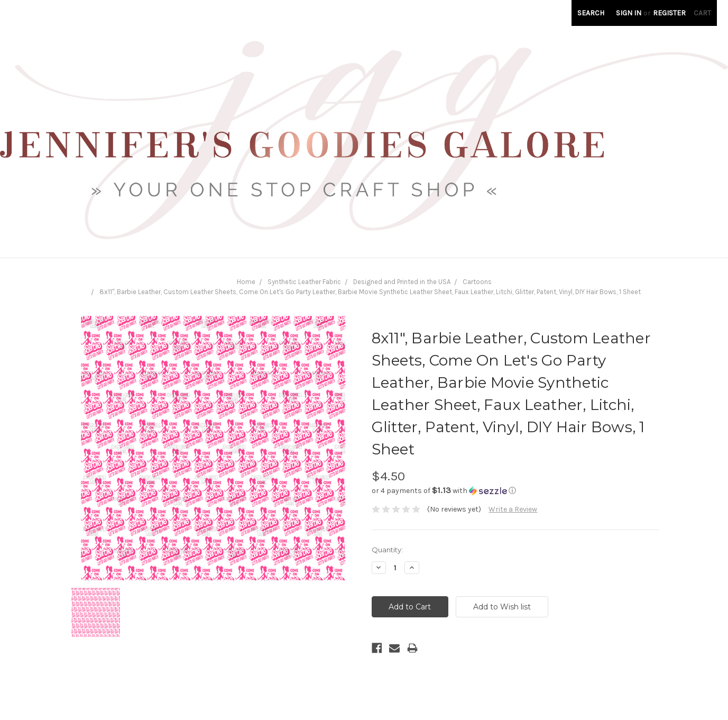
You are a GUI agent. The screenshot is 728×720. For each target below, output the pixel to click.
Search (591, 13)
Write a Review (513, 509)
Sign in (629, 13)
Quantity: (387, 550)
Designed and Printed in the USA (402, 282)
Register (669, 13)
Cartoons (477, 282)
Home (246, 282)
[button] (515, 491)
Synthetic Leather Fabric (304, 282)
